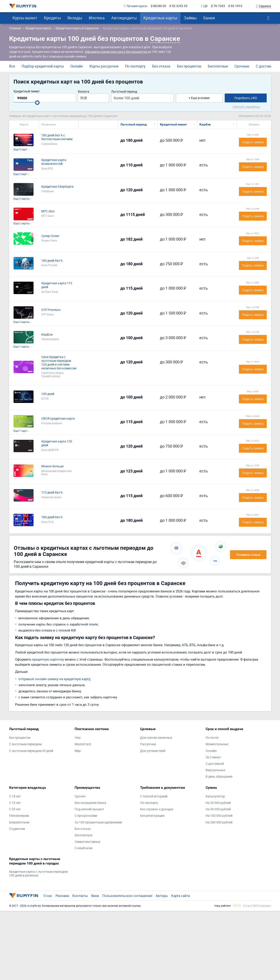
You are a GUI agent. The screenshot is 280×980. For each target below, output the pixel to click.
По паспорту (135, 66)
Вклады (75, 18)
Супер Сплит (50, 236)
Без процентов (189, 66)
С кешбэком (83, 848)
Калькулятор (215, 796)
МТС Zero (48, 211)
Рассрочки (148, 744)
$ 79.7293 (218, 6)
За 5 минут (213, 757)
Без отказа (161, 66)
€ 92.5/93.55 (178, 6)
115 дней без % (52, 493)
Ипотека (97, 18)
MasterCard (83, 744)
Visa (78, 738)
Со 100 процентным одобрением (98, 822)
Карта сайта (181, 896)
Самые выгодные (87, 842)
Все (12, 66)
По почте (212, 738)
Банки (209, 18)
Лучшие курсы (136, 6)
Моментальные (217, 744)
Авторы (162, 896)
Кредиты (52, 18)
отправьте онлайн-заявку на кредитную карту (54, 679)
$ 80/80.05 (158, 6)
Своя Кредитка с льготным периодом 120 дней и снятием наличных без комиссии (59, 363)
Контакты (80, 896)
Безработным (19, 822)
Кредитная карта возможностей (54, 162)
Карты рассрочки (104, 66)
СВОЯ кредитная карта (58, 419)
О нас (48, 896)
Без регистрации (152, 816)
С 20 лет (15, 809)
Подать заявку (253, 142)
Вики (95, 896)
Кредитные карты (160, 18)
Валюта (84, 92)
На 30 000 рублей (218, 803)
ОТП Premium (51, 310)
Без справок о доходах (157, 809)
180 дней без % (52, 261)
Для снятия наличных (156, 738)
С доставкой (266, 66)
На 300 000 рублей (219, 822)
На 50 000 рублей (218, 809)
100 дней (48, 394)
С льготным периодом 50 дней (31, 751)
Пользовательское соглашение (127, 896)
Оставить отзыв (248, 555)
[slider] (37, 103)
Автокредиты (124, 18)
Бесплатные (218, 66)
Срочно (80, 796)
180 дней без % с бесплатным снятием (57, 137)
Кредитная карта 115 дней (57, 285)
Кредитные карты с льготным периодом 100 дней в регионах (38, 874)
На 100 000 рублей (219, 816)
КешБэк (47, 335)
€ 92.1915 (235, 6)
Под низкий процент (89, 809)
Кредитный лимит (27, 91)
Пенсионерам (19, 816)
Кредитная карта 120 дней (57, 443)
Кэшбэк (205, 124)
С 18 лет (15, 796)
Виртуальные (215, 770)
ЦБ (204, 6)
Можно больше (52, 466)
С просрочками (86, 816)
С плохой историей (154, 796)
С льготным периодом (25, 744)
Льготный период (124, 92)
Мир (78, 751)
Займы (190, 18)
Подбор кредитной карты (43, 66)
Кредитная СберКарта (57, 187)
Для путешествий (153, 751)
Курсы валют (25, 18)
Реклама (62, 896)
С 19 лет (15, 803)
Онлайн (77, 66)
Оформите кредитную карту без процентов (116, 52)
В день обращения (219, 777)
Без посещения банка (90, 803)
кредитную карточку (48, 659)
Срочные (242, 66)
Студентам (17, 829)
